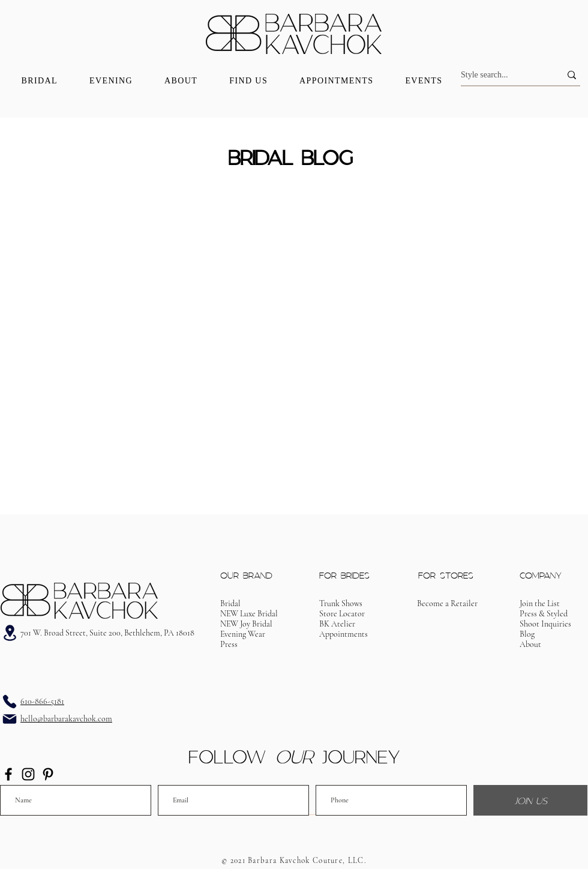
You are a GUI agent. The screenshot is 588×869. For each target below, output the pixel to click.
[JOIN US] (530, 800)
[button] (343, 634)
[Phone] (10, 702)
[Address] (10, 633)
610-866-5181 (42, 701)
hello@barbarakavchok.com (66, 719)
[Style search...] (502, 75)
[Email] (10, 719)
